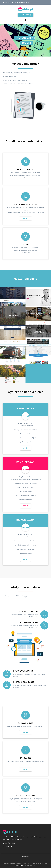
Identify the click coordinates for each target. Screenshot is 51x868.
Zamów (26, 448)
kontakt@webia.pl (23, 2)
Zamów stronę (26, 15)
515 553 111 (9, 2)
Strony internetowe (28, 866)
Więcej (26, 218)
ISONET (18, 866)
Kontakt (25, 856)
